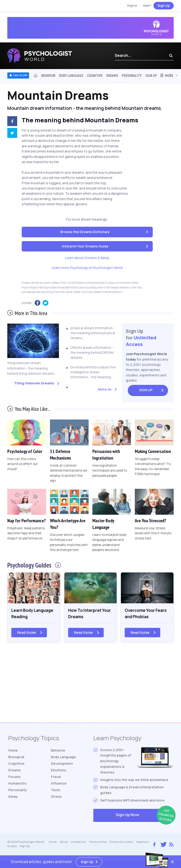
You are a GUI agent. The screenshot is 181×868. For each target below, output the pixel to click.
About (64, 842)
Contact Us (78, 842)
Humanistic (17, 784)
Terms (98, 842)
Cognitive (95, 75)
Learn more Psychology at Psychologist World (87, 268)
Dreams (112, 75)
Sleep (13, 797)
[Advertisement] (90, 685)
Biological (16, 758)
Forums (14, 777)
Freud (56, 777)
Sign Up (164, 6)
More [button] (167, 75)
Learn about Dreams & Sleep (87, 258)
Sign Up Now (144, 816)
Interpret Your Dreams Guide (85, 246)
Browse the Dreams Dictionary (85, 232)
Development (62, 764)
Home (13, 751)
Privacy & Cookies (122, 842)
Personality (132, 75)
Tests (56, 791)
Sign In (132, 6)
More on (105, 389)
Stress (56, 797)
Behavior (48, 75)
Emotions (59, 771)
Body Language (71, 75)
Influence (59, 784)
